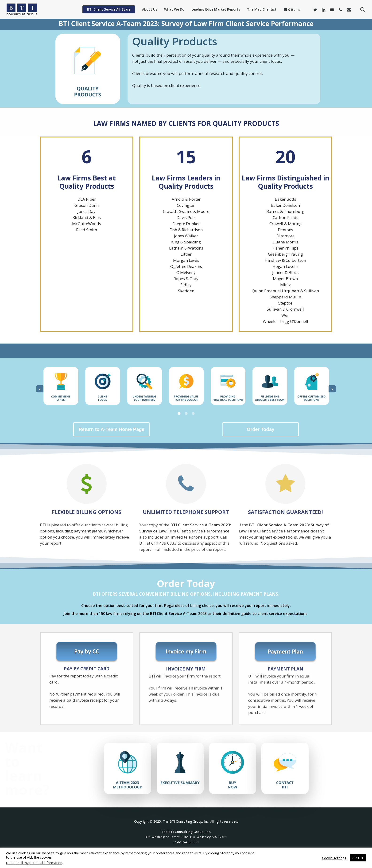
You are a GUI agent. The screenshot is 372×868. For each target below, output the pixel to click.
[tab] (179, 413)
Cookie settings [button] (334, 858)
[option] (61, 388)
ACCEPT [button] (358, 858)
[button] (40, 389)
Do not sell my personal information (34, 863)
